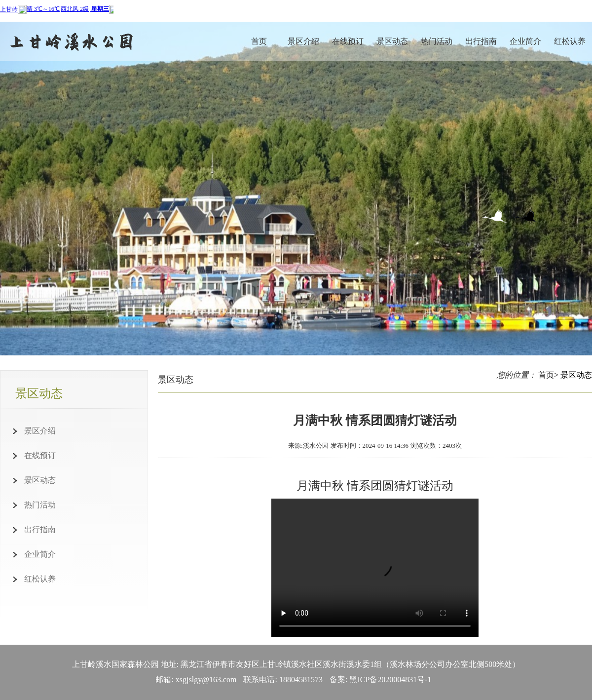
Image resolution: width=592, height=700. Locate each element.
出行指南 (481, 41)
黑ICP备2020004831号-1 (390, 680)
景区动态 (392, 41)
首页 (259, 41)
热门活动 (437, 41)
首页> (548, 375)
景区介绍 (303, 41)
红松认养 (570, 41)
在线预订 (348, 41)
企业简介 (525, 41)
